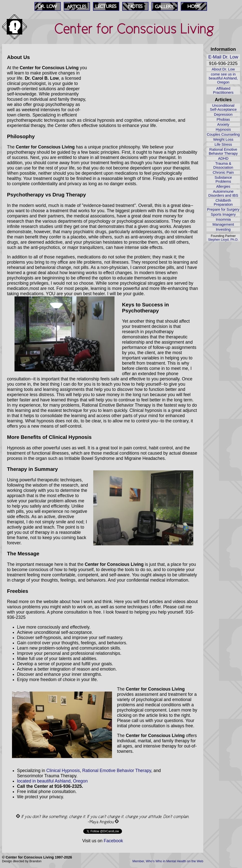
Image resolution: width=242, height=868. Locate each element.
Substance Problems (223, 179)
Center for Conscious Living (134, 29)
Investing (223, 229)
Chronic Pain (223, 172)
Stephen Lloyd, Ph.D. (223, 240)
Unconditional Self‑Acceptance (223, 107)
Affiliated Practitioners (223, 90)
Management (223, 224)
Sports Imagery (223, 214)
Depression (223, 114)
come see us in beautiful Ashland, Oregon (223, 78)
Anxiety (223, 124)
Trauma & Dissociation (223, 165)
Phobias (223, 119)
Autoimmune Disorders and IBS (223, 193)
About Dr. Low (223, 69)
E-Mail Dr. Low (223, 57)
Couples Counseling (223, 134)
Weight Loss (223, 139)
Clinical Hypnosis (63, 771)
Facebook (113, 841)
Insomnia (223, 219)
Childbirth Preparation (223, 202)
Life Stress (223, 144)
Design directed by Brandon (22, 861)
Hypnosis (223, 129)
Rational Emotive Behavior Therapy (223, 151)
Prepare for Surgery (223, 209)
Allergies (223, 186)
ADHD (223, 158)
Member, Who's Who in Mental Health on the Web (168, 861)
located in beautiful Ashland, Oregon (52, 781)
